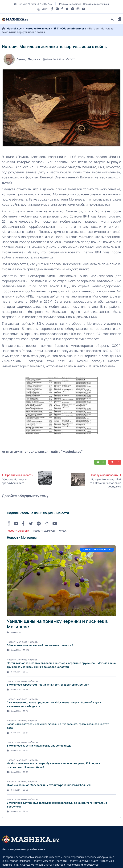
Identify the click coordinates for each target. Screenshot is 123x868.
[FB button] (62, 9)
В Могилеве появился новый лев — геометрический (40, 645)
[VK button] (57, 9)
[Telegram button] (73, 9)
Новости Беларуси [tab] (44, 531)
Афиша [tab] (63, 531)
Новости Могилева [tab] (18, 531)
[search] (113, 19)
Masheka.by (14, 28)
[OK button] (52, 9)
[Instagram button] (78, 9)
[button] (119, 19)
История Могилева (38, 28)
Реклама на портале (70, 4)
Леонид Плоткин (22, 59)
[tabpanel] (61, 674)
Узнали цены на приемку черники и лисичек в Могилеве (57, 624)
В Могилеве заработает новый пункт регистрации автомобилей (48, 685)
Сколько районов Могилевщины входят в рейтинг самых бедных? (49, 785)
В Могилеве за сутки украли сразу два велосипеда (39, 746)
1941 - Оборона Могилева (70, 28)
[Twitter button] (67, 9)
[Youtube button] (84, 9)
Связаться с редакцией (96, 4)
